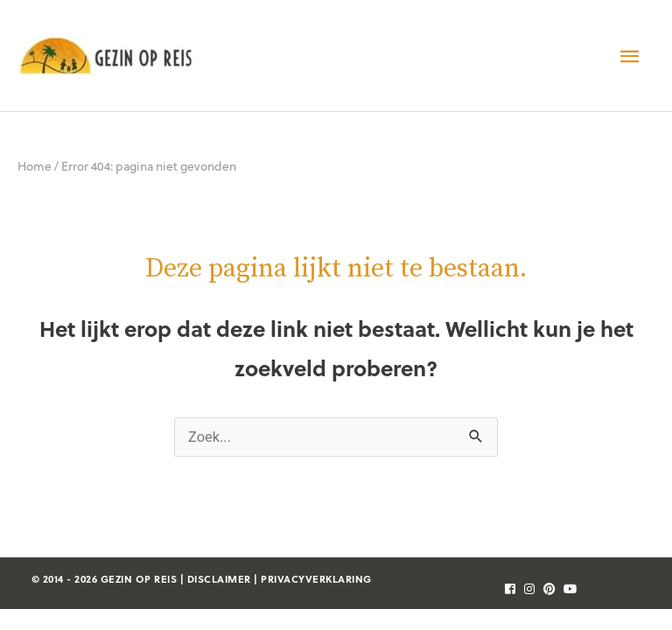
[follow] (507, 588)
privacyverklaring (316, 579)
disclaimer (219, 579)
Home (35, 166)
